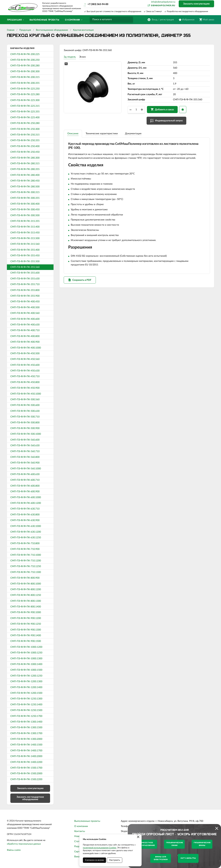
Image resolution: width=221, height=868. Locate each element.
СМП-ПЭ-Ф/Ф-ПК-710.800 (25, 543)
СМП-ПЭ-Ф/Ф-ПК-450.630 (25, 371)
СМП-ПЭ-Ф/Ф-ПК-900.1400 (26, 635)
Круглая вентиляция (83, 30)
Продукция (25, 30)
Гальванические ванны (202, 844)
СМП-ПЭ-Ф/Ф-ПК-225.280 (25, 94)
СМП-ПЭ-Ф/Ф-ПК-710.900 (25, 549)
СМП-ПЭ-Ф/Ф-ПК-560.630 (25, 446)
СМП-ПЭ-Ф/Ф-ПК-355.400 (25, 250)
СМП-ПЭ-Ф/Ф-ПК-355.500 (25, 261)
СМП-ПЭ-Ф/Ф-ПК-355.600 (25, 273)
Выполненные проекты (87, 821)
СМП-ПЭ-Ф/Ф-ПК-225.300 (25, 100)
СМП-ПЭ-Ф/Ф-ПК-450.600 (25, 365)
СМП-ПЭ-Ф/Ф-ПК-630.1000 (26, 526)
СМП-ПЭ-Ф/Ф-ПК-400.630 (25, 325)
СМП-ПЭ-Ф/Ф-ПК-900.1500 (26, 641)
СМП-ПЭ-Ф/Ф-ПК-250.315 (25, 135)
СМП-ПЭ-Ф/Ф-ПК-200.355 (25, 83)
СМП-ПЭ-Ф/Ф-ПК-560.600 (25, 440)
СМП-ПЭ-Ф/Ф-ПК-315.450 (25, 233)
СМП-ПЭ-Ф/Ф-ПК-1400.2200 (26, 762)
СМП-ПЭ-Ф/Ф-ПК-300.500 (25, 215)
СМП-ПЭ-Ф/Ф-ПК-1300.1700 (26, 733)
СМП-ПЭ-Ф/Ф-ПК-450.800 (25, 382)
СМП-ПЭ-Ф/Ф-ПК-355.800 (25, 290)
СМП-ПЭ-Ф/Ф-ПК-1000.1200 (26, 647)
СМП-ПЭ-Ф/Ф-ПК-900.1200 (26, 618)
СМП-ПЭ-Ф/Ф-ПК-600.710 (25, 480)
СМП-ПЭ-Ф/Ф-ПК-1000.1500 (26, 670)
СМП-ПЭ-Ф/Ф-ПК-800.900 (25, 578)
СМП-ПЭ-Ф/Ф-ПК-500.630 (25, 411)
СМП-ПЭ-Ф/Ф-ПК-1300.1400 (26, 722)
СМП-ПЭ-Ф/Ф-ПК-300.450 (25, 210)
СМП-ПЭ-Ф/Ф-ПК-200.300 (25, 72)
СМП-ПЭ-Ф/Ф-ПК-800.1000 (26, 584)
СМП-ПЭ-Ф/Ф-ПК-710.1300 (26, 572)
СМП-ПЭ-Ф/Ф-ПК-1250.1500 (26, 710)
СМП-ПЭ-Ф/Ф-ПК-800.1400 (26, 607)
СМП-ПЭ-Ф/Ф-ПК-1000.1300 (26, 659)
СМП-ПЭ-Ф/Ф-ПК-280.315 (25, 164)
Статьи (78, 841)
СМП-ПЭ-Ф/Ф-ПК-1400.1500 (26, 745)
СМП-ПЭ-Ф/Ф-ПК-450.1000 (26, 394)
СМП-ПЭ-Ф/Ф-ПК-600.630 (25, 474)
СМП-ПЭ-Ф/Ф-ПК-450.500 (25, 354)
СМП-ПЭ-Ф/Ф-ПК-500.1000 (26, 434)
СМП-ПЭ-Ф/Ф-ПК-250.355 (25, 140)
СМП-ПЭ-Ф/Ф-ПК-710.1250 (26, 566)
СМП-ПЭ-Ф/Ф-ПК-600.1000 (26, 497)
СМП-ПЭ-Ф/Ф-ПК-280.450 (25, 181)
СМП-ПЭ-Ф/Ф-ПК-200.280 (25, 66)
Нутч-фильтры (188, 858)
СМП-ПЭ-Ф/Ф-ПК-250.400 (25, 146)
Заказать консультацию (196, 4)
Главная (11, 30)
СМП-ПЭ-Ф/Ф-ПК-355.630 (25, 279)
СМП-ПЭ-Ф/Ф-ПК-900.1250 (26, 624)
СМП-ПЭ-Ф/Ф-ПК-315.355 (25, 221)
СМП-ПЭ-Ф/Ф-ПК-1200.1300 (26, 682)
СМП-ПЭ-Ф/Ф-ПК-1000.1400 (26, 664)
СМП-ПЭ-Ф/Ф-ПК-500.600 (25, 405)
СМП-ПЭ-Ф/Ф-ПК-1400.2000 (26, 756)
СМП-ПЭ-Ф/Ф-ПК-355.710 (25, 284)
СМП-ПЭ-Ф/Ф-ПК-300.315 (25, 192)
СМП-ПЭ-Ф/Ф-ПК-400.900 (25, 342)
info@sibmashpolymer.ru (163, 2)
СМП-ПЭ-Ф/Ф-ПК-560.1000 (26, 469)
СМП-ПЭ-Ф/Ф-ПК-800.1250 (26, 595)
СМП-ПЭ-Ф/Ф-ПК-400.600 (25, 319)
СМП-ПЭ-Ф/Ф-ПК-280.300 (25, 158)
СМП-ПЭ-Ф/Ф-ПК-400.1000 (26, 348)
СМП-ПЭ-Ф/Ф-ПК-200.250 (25, 60)
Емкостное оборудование (147, 844)
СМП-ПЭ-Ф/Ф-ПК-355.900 (25, 296)
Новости (79, 836)
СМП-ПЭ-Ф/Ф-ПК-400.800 (25, 336)
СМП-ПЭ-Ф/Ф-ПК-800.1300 (26, 601)
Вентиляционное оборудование (52, 30)
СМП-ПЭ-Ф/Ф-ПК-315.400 (25, 227)
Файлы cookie (14, 850)
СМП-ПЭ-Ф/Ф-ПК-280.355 (25, 169)
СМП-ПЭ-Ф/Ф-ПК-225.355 (25, 112)
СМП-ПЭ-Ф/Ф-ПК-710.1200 (26, 561)
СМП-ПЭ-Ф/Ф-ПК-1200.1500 (26, 693)
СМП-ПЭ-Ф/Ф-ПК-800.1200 (26, 589)
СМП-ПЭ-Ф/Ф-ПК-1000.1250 (26, 653)
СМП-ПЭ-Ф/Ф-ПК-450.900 (25, 388)
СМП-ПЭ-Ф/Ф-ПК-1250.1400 (26, 705)
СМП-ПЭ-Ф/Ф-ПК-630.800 (25, 515)
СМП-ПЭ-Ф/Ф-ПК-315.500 (25, 238)
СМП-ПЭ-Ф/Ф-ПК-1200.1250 (26, 676)
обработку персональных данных (24, 844)
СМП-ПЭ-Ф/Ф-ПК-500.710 (25, 417)
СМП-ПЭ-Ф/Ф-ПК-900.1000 (26, 612)
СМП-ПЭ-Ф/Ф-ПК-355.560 (25, 267)
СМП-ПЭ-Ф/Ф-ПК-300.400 (25, 204)
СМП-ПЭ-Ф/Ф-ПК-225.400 (25, 118)
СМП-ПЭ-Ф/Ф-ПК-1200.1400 (26, 687)
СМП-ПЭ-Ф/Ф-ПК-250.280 (25, 123)
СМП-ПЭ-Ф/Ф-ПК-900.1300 (26, 630)
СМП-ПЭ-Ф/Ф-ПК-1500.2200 (26, 779)
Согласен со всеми (94, 860)
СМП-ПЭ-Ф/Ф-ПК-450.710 (25, 376)
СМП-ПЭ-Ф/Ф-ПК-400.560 (25, 313)
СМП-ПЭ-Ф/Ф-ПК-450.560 (25, 359)
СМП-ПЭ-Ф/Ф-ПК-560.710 (25, 451)
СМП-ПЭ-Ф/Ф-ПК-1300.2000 (26, 739)
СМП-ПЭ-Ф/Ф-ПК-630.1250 (26, 538)
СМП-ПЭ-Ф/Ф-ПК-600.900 (25, 492)
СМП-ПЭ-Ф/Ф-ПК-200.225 (25, 54)
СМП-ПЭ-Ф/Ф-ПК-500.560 (25, 400)
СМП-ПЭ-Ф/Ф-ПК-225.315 (25, 106)
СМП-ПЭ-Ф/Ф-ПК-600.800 (25, 486)
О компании (81, 826)
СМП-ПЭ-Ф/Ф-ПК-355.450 (25, 256)
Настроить (115, 860)
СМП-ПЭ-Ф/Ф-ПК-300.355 (25, 198)
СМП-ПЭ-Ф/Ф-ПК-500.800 (25, 423)
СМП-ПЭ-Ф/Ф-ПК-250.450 (25, 152)
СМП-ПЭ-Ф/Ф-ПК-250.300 (25, 129)
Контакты (80, 831)
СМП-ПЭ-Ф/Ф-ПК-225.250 (25, 89)
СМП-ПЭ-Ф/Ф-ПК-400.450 (25, 302)
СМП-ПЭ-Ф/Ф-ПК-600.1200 (26, 503)
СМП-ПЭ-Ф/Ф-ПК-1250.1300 (26, 699)
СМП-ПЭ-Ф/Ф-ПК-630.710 (25, 509)
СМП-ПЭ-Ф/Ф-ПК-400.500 (25, 307)
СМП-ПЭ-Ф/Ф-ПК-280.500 (25, 187)
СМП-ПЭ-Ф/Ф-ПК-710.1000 (26, 555)
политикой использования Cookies (100, 848)
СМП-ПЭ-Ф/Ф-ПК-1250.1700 (26, 716)
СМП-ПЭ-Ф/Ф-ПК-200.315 (25, 77)
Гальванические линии (174, 844)
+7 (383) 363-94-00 (98, 4)
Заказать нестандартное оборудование (30, 798)
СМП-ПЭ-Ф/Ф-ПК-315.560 (25, 244)
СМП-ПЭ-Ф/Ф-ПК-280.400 (25, 175)
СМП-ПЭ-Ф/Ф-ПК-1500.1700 (26, 768)
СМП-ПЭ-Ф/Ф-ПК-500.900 (25, 428)
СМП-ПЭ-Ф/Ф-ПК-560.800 (25, 457)
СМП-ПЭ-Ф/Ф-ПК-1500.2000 (26, 774)
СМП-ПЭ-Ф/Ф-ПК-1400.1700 (26, 751)
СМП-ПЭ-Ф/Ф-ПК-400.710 (25, 330)
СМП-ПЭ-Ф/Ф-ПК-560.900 (25, 463)
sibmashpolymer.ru (163, 6)
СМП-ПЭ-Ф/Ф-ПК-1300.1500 (26, 728)
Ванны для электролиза (161, 858)
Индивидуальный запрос (170, 123)
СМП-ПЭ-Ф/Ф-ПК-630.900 (25, 520)
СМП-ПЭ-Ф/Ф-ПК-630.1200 (26, 532)
